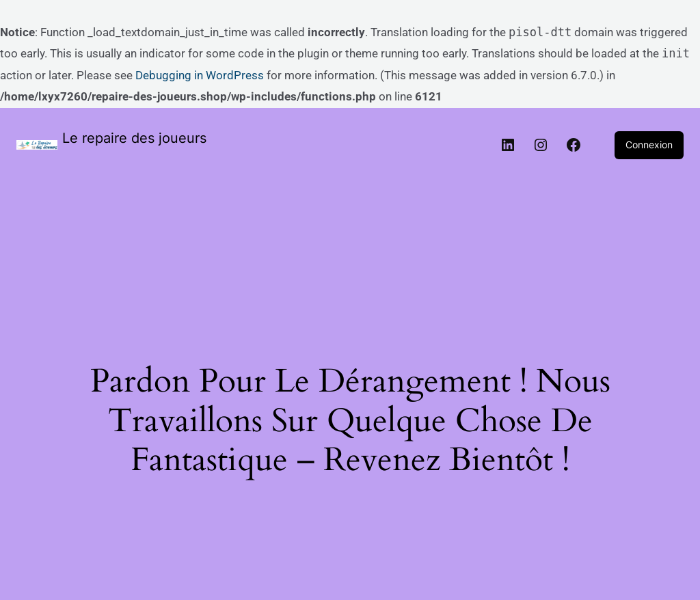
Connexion (649, 145)
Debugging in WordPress (200, 75)
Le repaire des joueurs (134, 138)
